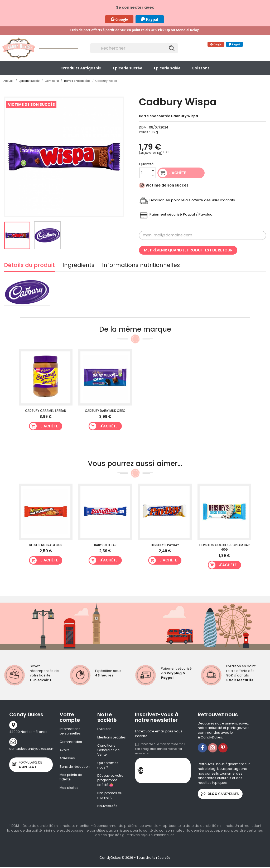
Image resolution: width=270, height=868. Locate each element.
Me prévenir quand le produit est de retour (188, 250)
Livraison (105, 729)
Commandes (71, 742)
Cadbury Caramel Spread (46, 411)
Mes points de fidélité (71, 782)
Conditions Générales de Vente (109, 750)
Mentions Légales (112, 737)
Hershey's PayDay (165, 545)
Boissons (201, 68)
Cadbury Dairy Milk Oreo (105, 411)
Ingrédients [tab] (78, 266)
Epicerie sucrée (128, 68)
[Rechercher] (134, 48)
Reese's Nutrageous (46, 545)
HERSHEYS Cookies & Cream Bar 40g (225, 547)
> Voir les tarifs (240, 680)
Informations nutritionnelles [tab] (141, 266)
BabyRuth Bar (105, 545)
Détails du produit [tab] (29, 266)
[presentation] (183, 772)
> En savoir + (41, 680)
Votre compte (70, 717)
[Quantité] (145, 173)
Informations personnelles (71, 731)
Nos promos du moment (110, 796)
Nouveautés (107, 807)
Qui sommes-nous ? (109, 766)
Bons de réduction (68, 769)
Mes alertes (69, 793)
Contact (187, 45)
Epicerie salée (167, 68)
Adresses (67, 759)
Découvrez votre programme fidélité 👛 (111, 781)
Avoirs (65, 750)
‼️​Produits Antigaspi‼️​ (81, 68)
